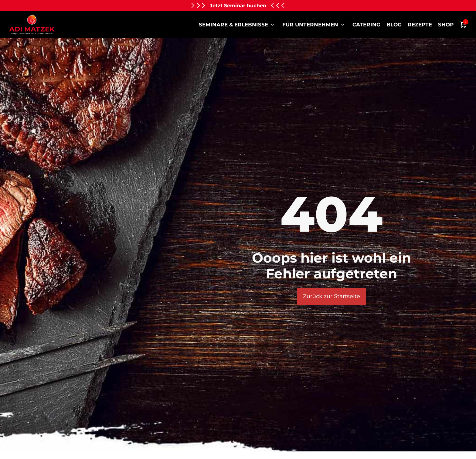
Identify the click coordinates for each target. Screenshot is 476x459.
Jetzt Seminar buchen (238, 5)
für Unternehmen (314, 25)
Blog (394, 25)
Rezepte (420, 25)
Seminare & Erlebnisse (238, 25)
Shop (446, 25)
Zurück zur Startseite (331, 296)
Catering (366, 25)
